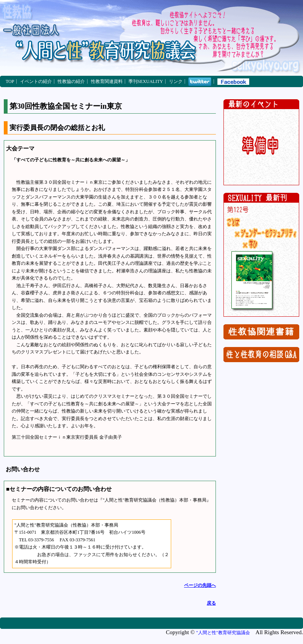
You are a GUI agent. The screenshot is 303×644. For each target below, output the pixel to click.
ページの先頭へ (200, 585)
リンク (176, 81)
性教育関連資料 (107, 81)
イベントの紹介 (36, 81)
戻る (211, 603)
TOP (10, 81)
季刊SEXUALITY (146, 81)
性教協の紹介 (71, 81)
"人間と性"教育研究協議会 (223, 633)
